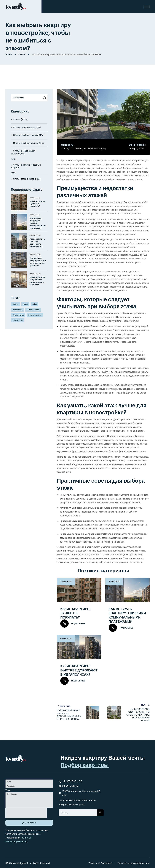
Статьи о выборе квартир (26, 135)
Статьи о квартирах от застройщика (23, 152)
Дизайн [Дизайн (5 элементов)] (15, 304)
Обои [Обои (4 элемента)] (35, 304)
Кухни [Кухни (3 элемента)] (25, 304)
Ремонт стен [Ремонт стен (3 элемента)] (17, 320)
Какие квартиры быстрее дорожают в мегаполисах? (79, 670)
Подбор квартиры (85, 765)
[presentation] (26, 813)
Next (144, 705)
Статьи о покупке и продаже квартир (88, 149)
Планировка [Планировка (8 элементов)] (17, 310)
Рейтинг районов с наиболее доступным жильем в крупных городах (69, 715)
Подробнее (73, 624)
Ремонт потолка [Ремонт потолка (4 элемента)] (35, 315)
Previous (65, 706)
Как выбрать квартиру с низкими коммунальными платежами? (127, 615)
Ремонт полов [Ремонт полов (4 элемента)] (18, 315)
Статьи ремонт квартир (25, 179)
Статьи (22, 54)
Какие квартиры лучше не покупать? (75, 613)
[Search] (100, 813)
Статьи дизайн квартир (25, 127)
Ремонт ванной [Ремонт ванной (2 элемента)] (33, 310)
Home (9, 54)
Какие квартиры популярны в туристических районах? (38, 281)
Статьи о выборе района (25, 143)
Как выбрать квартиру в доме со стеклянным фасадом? (38, 262)
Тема (8, 790)
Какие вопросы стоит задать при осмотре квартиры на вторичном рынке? (138, 715)
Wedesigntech (21, 863)
